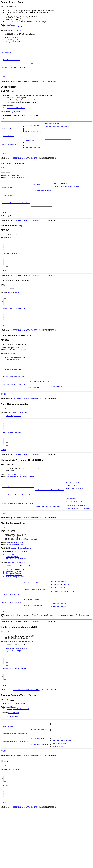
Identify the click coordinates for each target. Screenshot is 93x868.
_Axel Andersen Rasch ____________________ (18, 523)
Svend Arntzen (9, 144)
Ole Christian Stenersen (13, 612)
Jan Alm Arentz (11, 43)
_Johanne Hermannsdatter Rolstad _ (58, 133)
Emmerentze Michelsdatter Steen (18, 27)
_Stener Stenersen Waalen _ (12, 626)
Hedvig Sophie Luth (15, 117)
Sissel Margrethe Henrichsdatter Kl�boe (21, 512)
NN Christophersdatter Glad (14, 405)
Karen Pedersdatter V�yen (16, 113)
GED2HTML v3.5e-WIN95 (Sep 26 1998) (26, 87)
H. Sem (6, 841)
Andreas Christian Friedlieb (14, 331)
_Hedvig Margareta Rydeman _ (42, 202)
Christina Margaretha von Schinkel (18, 187)
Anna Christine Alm (15, 31)
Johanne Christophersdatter (15, 616)
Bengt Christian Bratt (13, 185)
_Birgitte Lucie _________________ (78, 522)
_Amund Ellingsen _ (57, 416)
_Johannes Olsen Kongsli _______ (62, 628)
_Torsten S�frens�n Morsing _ (39, 410)
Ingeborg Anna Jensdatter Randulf (18, 757)
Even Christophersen (13, 596)
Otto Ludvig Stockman (13, 446)
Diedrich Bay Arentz (12, 37)
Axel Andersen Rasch (14, 510)
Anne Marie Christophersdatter (16, 598)
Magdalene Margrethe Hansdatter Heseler (22, 685)
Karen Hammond (14, 312)
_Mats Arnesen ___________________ (15, 53)
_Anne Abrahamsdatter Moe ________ (36, 648)
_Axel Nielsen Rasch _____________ (78, 518)
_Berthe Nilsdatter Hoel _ (34, 138)
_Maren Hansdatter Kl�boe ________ (79, 540)
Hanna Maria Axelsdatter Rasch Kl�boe (18, 533)
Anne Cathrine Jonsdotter (13, 466)
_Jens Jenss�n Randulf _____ (62, 788)
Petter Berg (12, 252)
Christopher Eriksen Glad (15, 373)
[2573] (3, 566)
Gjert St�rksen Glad (13, 385)
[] (3, 231)
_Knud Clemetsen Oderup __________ (78, 525)
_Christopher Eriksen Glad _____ (14, 396)
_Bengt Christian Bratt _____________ (16, 199)
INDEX (3, 82)
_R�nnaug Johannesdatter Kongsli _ (37, 630)
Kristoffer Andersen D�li (17, 601)
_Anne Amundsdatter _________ (38, 417)
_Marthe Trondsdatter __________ (62, 650)
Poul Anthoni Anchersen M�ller (17, 692)
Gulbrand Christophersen (14, 594)
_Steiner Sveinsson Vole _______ (62, 621)
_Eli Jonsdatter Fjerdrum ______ (62, 624)
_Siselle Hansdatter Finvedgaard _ (78, 547)
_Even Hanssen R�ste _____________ (37, 641)
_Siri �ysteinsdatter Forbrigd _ (63, 632)
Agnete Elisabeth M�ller (14, 694)
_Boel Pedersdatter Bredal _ (62, 792)
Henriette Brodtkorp (11, 271)
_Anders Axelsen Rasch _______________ (50, 520)
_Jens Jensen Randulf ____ (40, 790)
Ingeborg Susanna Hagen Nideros (15, 785)
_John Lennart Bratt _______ (42, 195)
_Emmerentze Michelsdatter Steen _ (15, 72)
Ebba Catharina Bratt (12, 208)
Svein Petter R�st (12, 765)
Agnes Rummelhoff (15, 822)
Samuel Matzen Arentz (12, 63)
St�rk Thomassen (14, 379)
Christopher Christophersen (15, 608)
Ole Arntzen (10, 111)
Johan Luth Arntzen (12, 124)
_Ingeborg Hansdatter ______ (62, 799)
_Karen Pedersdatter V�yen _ (13, 153)
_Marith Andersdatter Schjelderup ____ (50, 545)
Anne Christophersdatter (14, 614)
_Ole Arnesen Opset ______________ (58, 129)
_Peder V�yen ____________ (34, 149)
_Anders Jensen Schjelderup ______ (78, 543)
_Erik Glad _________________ (38, 392)
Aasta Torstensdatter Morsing (17, 375)
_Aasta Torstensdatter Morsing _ (14, 414)
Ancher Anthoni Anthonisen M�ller (17, 714)
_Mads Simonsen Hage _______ (62, 795)
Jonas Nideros (11, 755)
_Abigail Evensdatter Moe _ (12, 644)
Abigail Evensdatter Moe (15, 583)
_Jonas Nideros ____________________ (16, 775)
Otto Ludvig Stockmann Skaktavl (19, 442)
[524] (3, 177)
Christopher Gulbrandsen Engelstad (20, 587)
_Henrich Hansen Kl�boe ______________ (50, 538)
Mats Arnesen (11, 25)
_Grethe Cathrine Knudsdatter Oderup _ (50, 527)
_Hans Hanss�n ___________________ (79, 536)
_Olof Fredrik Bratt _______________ (67, 193)
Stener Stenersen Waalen (15, 582)
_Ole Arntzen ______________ (12, 135)
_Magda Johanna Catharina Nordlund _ (67, 197)
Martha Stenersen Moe (12, 635)
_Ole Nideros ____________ (40, 772)
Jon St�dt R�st (14, 761)
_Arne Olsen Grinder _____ (34, 131)
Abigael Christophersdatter (15, 610)
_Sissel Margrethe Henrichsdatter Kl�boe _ (18, 542)
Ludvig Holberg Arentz (13, 41)
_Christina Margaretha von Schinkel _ (16, 217)
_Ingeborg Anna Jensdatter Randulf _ (16, 794)
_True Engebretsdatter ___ (34, 157)
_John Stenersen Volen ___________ (36, 623)
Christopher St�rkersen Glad (15, 383)
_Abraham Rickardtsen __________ (62, 646)
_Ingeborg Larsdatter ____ (40, 779)
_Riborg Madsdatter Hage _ (40, 797)
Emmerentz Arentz (12, 39)
